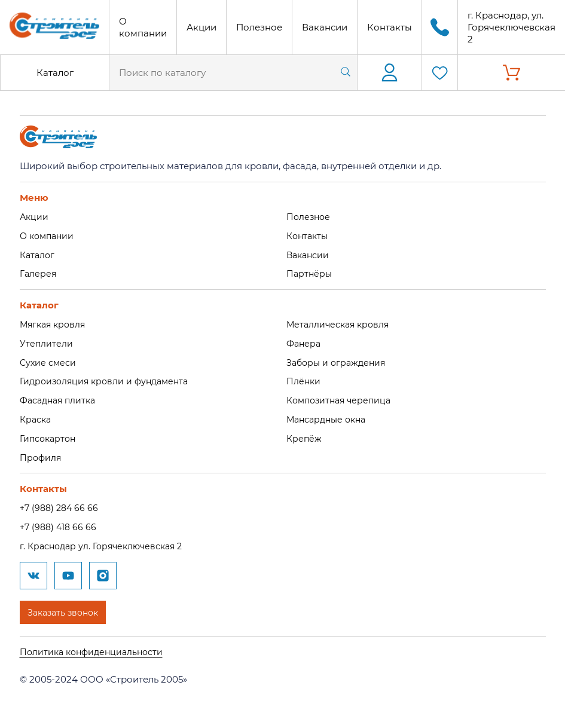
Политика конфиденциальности (95, 651)
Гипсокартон (50, 438)
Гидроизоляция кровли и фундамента (109, 381)
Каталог (55, 73)
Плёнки (304, 381)
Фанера (305, 343)
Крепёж (305, 438)
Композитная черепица (342, 400)
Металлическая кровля (340, 324)
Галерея (39, 273)
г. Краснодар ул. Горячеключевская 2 (106, 546)
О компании (143, 27)
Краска (36, 419)
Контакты (390, 27)
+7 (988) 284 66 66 (61, 508)
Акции (201, 27)
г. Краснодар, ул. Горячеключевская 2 (511, 27)
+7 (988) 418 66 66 (60, 527)
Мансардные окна (329, 419)
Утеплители (47, 343)
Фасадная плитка (60, 400)
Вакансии (325, 27)
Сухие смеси (49, 362)
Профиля (41, 457)
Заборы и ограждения (339, 362)
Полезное (259, 27)
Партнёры (310, 273)
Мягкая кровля (55, 324)
